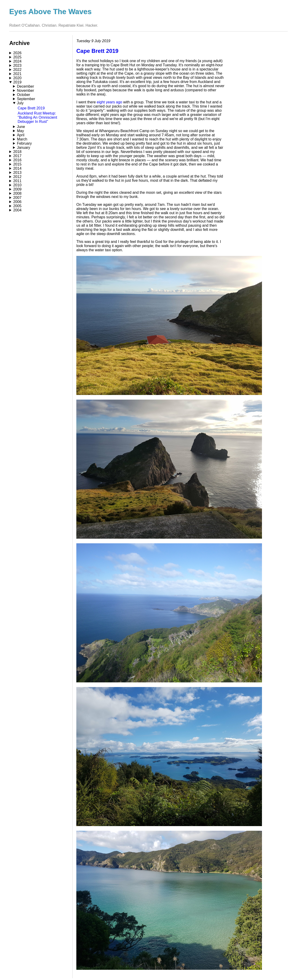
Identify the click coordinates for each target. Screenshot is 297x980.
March (22, 139)
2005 (17, 206)
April (21, 135)
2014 (17, 168)
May (20, 131)
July (20, 103)
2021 (17, 74)
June (21, 127)
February (24, 143)
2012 (17, 177)
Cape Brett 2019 (31, 108)
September (26, 99)
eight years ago (109, 102)
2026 (17, 53)
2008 (17, 193)
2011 (17, 181)
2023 (17, 65)
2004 (17, 210)
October (24, 95)
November (26, 91)
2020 (17, 78)
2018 (17, 152)
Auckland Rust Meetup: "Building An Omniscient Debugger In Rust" (37, 117)
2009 (17, 189)
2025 (17, 57)
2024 (17, 61)
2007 (17, 198)
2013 (17, 173)
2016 (17, 160)
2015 (17, 164)
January (24, 148)
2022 (17, 70)
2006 (17, 202)
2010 (17, 185)
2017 (17, 156)
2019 (17, 82)
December (26, 86)
